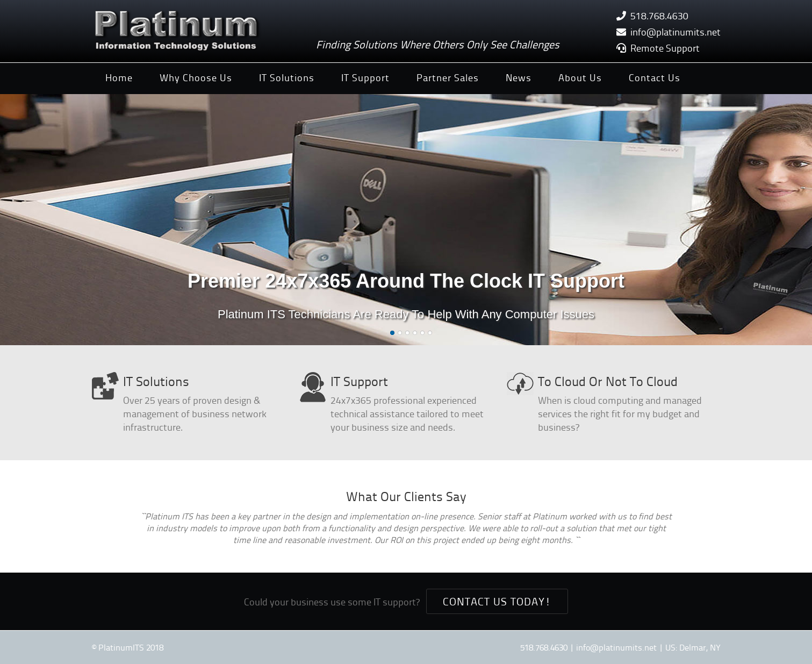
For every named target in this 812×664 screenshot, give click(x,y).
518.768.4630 (659, 15)
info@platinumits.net (676, 31)
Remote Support (665, 48)
